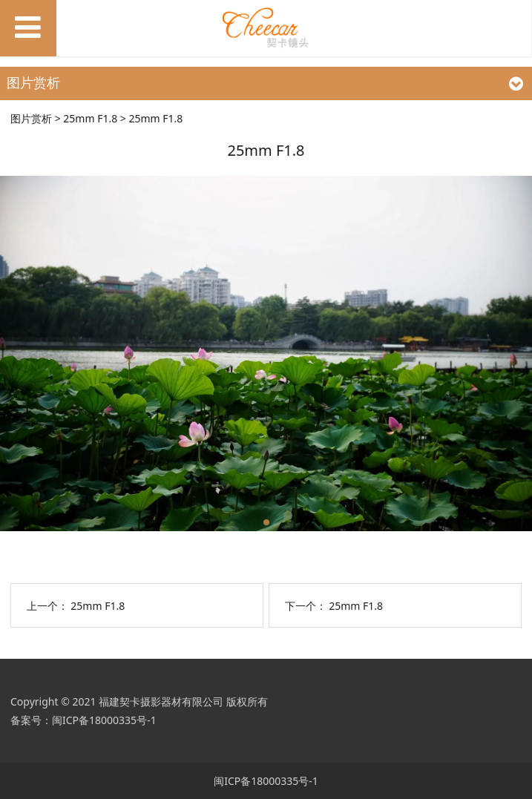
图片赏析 (31, 118)
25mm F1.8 (90, 118)
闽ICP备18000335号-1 (104, 720)
